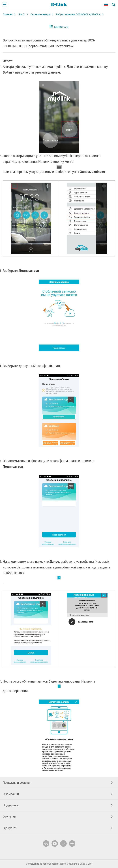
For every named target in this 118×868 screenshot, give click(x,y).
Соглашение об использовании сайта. (46, 864)
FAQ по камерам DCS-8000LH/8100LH (78, 14)
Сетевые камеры (40, 14)
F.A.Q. (22, 14)
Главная (8, 14)
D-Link (89, 864)
